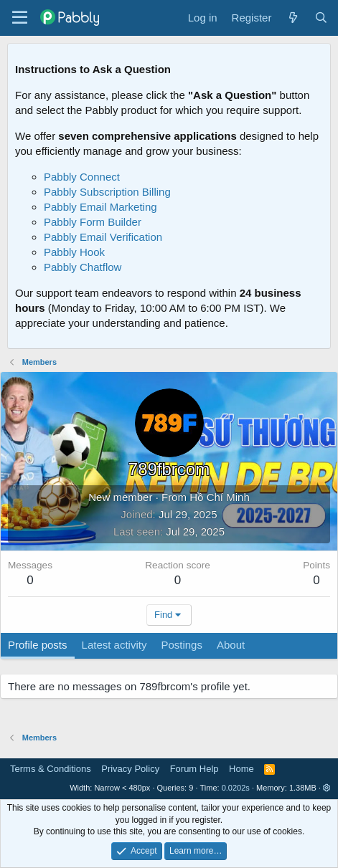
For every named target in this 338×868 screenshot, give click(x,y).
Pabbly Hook (74, 252)
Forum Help (194, 769)
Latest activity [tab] (114, 645)
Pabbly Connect (82, 177)
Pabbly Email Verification (103, 237)
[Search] (321, 18)
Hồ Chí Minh (220, 497)
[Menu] (20, 18)
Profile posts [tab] (38, 645)
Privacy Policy (130, 769)
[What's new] (292, 18)
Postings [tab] (182, 645)
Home (241, 769)
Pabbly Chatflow (83, 267)
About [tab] (231, 645)
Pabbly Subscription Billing (107, 192)
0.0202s (236, 788)
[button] (327, 788)
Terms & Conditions (51, 769)
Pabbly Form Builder (93, 222)
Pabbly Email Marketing (100, 207)
